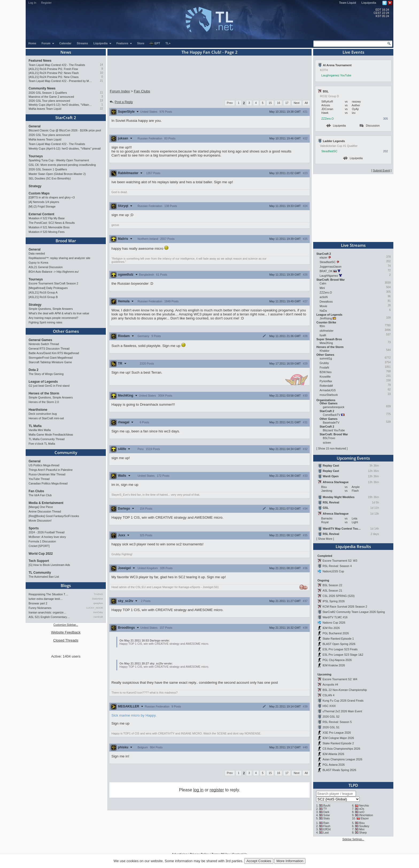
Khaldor (325, 351)
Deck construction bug (43, 414)
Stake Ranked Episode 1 (338, 639)
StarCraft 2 (66, 118)
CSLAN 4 (328, 695)
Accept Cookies (259, 861)
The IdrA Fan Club (40, 495)
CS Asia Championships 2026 (341, 749)
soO (362, 812)
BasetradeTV (331, 423)
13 (101, 101)
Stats (327, 818)
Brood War (66, 241)
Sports (34, 528)
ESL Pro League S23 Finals (340, 649)
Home (32, 43)
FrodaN (324, 367)
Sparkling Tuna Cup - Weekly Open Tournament (59, 160)
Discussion (370, 126)
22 (101, 109)
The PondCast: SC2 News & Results (52, 223)
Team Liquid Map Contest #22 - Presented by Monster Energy (61, 81)
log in (198, 790)
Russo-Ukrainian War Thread (47, 474)
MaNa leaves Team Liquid (45, 109)
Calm (323, 283)
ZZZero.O (328, 119)
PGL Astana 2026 (334, 765)
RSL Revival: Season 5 (337, 722)
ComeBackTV (332, 415)
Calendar (65, 43)
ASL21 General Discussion (46, 267)
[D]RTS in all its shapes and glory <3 (52, 197)
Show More (325, 539)
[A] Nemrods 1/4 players (44, 202)
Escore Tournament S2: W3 (340, 561)
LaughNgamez (329, 276)
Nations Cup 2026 (334, 623)
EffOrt (327, 829)
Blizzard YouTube (334, 430)
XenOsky (98, 612)
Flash (327, 826)
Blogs (66, 585)
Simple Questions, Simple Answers (51, 309)
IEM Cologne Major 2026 (338, 738)
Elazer (365, 818)
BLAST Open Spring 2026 (339, 644)
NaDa (323, 311)
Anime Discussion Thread (45, 511)
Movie (323, 306)
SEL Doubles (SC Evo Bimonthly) (50, 178)
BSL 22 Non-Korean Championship (345, 690)
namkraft (98, 617)
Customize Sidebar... (66, 625)
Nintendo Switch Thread (44, 344)
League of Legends (43, 382)
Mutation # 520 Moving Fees (46, 232)
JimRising (326, 318)
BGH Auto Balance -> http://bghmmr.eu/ (54, 272)
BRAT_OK (326, 271)
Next (297, 103)
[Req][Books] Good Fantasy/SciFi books (54, 516)
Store (141, 43)
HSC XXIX (329, 706)
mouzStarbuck (329, 395)
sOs (362, 809)
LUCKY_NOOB (95, 608)
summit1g (326, 358)
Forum (48, 43)
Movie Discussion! (40, 521)
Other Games (66, 331)
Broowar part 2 (38, 603)
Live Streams (353, 245)
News (66, 52)
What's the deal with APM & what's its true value (59, 313)
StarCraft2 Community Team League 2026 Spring (354, 612)
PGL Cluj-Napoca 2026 (337, 660)
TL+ (168, 43)
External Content (41, 214)
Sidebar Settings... (353, 839)
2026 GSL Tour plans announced (49, 101)
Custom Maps (39, 193)
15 (270, 103)
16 (278, 103)
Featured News (40, 61)
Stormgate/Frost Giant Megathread (51, 358)
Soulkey (364, 826)
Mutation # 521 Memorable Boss (49, 227)
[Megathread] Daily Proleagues (48, 288)
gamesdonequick (334, 407)
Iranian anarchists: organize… (48, 612)
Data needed (37, 253)
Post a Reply (121, 102)
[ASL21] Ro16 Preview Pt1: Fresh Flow (53, 69)
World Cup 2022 (41, 554)
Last (326, 832)
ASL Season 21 (332, 591)
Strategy (35, 186)
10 (101, 73)
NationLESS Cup (333, 571)
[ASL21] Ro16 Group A (43, 292)
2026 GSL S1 (331, 727)
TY (325, 809)
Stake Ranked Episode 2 (338, 743)
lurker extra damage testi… (46, 599)
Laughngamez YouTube (336, 75)
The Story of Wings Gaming (46, 374)
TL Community (40, 573)
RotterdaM (326, 386)
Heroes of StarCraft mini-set (46, 418)
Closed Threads (66, 640)
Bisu (362, 823)
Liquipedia (369, 3)
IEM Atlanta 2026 (333, 754)
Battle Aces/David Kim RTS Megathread (54, 353)
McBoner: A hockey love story (47, 537)
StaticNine (97, 599)
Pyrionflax (326, 381)
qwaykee (98, 603)
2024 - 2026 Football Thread (46, 532)
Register (46, 3)
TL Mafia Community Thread (46, 439)
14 (101, 65)
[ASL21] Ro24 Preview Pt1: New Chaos (54, 77)
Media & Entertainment (46, 503)
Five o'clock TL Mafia (42, 444)
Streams (82, 43)
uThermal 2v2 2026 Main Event (342, 711)
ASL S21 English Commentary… (49, 617)
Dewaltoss (326, 302)
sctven (327, 443)
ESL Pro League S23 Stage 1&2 (343, 655)
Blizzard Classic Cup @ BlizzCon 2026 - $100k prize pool (65, 130)
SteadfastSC (329, 151)
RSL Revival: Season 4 (337, 566)
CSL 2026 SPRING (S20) (339, 596)
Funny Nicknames (40, 608)
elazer (323, 257)
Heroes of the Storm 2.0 (44, 402)
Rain (326, 823)
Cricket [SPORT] (39, 546)
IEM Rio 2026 (331, 628)
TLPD (353, 785)
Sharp (363, 832)
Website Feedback (66, 632)
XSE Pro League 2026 (337, 733)
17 (287, 103)
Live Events (353, 52)
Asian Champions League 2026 (342, 759)
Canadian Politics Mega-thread (48, 483)
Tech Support (39, 561)
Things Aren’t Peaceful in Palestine (51, 470)
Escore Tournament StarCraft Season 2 (53, 283)
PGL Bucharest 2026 (336, 633)
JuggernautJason (331, 267)
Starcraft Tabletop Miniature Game (50, 362)
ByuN (327, 806)
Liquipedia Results (353, 546)
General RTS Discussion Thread (49, 349)
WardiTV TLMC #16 (335, 617)
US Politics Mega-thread (44, 465)
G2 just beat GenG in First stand (49, 386)
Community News (42, 88)
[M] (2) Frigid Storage (42, 206)
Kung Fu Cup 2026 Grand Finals (343, 701)
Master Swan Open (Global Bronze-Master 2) (57, 174)
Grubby (324, 363)
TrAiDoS (98, 594)
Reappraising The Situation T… (48, 594)
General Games (40, 340)
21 (101, 81)
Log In (32, 3)
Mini (322, 288)
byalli (323, 335)
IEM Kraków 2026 (334, 665)
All (306, 103)
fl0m (322, 326)
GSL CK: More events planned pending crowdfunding (62, 165)
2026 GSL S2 (331, 717)
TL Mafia (35, 426)
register (217, 790)
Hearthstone (38, 410)
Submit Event (381, 170)
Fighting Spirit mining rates (45, 322)
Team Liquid (348, 3)
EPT (154, 44)
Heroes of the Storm (44, 393)
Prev (230, 103)
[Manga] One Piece (41, 507)
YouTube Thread (39, 479)
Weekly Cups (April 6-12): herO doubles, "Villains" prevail (61, 105)
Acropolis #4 (330, 685)
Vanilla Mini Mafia (40, 430)
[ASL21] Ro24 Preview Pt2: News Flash (54, 73)
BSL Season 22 (332, 585)
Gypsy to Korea (38, 263)
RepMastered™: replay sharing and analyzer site (59, 258)
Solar (327, 815)
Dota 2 (34, 370)
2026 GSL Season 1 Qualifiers (48, 93)
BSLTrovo (329, 438)
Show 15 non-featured (332, 448)
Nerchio (364, 806)
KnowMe (325, 377)
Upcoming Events (353, 458)
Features (124, 43)
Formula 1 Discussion (42, 541)
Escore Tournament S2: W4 (340, 679)
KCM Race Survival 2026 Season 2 (345, 607)
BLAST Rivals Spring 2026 (339, 770)
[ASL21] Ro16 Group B (43, 297)
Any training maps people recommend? (53, 318)
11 (101, 93)
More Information (290, 861)
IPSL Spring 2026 (334, 601)
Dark (326, 812)
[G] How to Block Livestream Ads (49, 565)
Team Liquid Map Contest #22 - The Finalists (57, 65)
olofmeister (327, 331)
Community (66, 452)
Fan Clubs (36, 491)
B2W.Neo (326, 372)
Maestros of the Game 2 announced (51, 97)
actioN (324, 297)
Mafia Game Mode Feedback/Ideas (51, 435)
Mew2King (326, 343)
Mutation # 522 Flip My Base (47, 218)
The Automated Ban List (44, 577)
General (35, 126)
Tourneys (36, 156)
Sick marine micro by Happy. (134, 715)
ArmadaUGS (328, 390)
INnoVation (366, 815)
